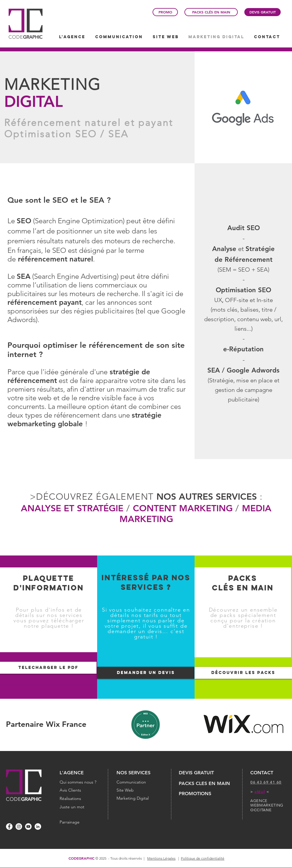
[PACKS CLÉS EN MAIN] (211, 12)
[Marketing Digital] (140, 798)
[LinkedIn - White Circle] (38, 827)
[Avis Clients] (79, 790)
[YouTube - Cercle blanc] (28, 827)
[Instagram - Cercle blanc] (19, 827)
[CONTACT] (270, 773)
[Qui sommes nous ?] (79, 782)
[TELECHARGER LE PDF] (48, 668)
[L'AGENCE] (79, 773)
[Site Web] (140, 790)
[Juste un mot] (79, 807)
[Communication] (140, 782)
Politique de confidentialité (203, 858)
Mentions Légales (161, 858)
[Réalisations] (79, 799)
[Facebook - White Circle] (9, 827)
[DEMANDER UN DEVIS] (146, 673)
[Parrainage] (70, 822)
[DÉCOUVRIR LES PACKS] (243, 673)
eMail (260, 792)
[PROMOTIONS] (200, 794)
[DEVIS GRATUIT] (263, 12)
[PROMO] (165, 12)
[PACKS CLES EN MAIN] (206, 784)
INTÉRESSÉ (127, 578)
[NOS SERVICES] (140, 773)
